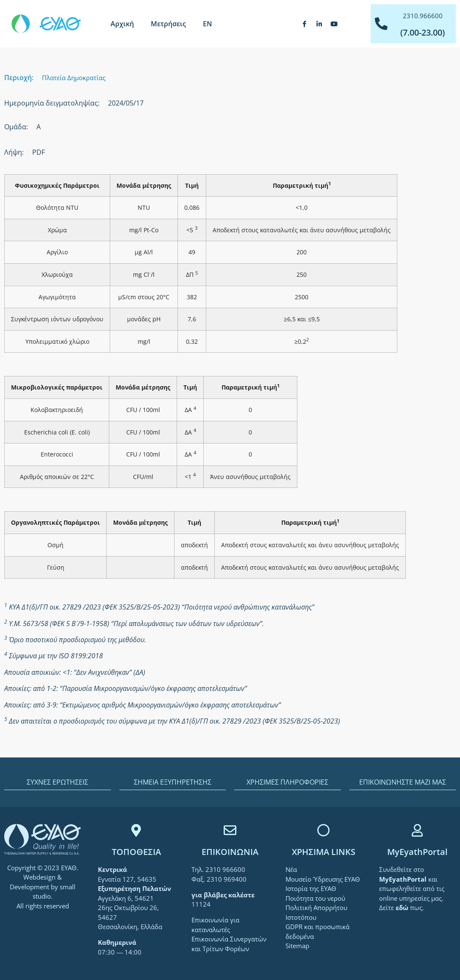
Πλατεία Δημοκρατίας (74, 78)
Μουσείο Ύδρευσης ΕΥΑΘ (323, 879)
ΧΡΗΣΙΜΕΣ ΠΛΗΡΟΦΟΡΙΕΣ (287, 782)
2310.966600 (423, 16)
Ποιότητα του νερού (315, 898)
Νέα (291, 869)
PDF (39, 152)
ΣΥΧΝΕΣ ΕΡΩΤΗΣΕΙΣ (57, 782)
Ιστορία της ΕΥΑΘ (311, 888)
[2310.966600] (381, 24)
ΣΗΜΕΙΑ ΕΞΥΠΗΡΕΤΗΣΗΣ (173, 782)
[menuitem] (208, 24)
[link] (404, 879)
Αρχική (122, 24)
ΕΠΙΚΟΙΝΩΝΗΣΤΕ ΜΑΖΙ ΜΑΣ (403, 782)
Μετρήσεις (168, 24)
